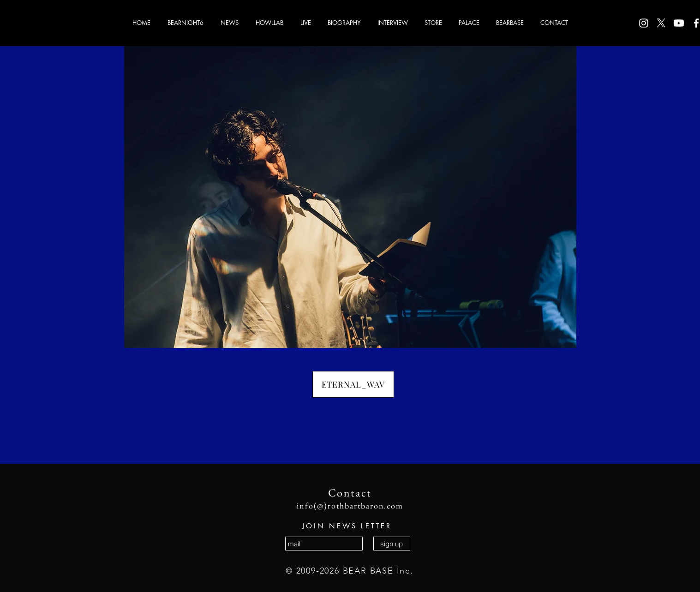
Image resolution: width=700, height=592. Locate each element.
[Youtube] (679, 23)
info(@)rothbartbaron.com (350, 505)
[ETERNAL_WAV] (353, 384)
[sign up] (392, 544)
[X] (661, 23)
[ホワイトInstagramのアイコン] (644, 23)
